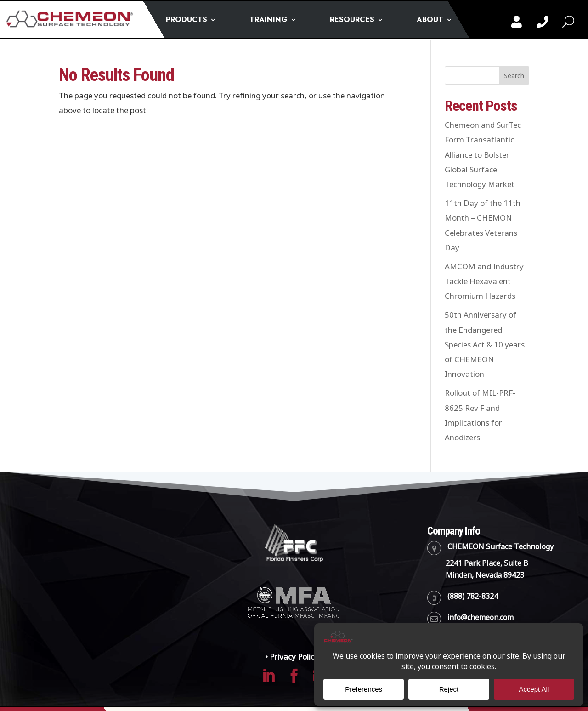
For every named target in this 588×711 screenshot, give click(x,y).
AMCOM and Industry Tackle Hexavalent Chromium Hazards (484, 282)
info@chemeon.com (481, 617)
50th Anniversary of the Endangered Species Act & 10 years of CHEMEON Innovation (485, 344)
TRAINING (269, 21)
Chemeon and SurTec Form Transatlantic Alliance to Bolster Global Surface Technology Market (483, 155)
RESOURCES (352, 21)
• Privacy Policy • (294, 657)
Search (514, 76)
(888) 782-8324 (473, 596)
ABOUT (430, 21)
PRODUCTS (187, 21)
